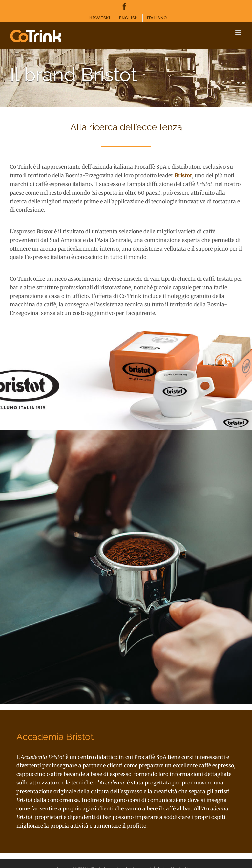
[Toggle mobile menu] (239, 33)
